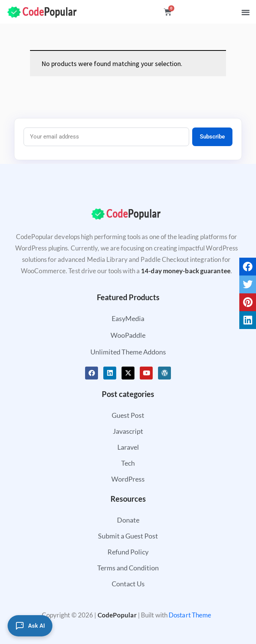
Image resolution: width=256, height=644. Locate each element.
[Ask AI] (30, 626)
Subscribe (212, 137)
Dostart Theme (190, 615)
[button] (246, 12)
